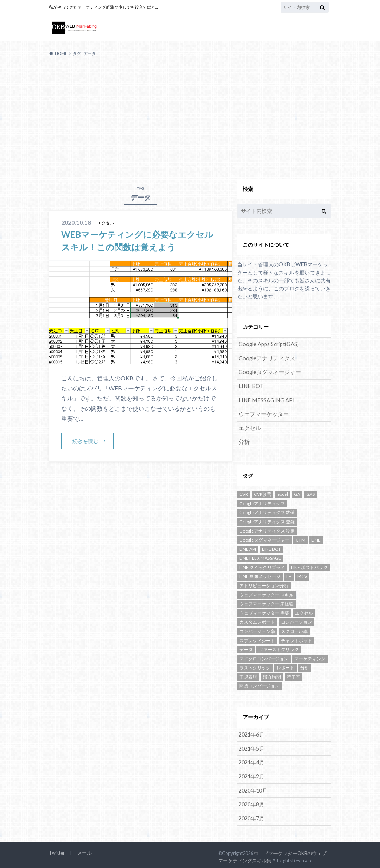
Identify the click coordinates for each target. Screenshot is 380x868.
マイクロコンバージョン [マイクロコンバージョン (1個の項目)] (264, 656)
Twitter (57, 849)
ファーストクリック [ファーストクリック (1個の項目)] (279, 648)
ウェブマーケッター (262, 413)
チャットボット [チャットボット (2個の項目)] (297, 638)
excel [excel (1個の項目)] (283, 492)
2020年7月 (251, 815)
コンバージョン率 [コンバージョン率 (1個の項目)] (257, 629)
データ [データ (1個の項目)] (246, 648)
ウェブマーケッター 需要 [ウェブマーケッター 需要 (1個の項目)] (264, 611)
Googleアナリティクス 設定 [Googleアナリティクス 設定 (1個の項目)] (267, 529)
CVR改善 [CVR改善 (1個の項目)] (263, 492)
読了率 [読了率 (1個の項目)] (294, 675)
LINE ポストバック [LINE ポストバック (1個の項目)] (309, 565)
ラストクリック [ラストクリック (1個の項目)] (255, 666)
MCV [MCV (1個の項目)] (302, 574)
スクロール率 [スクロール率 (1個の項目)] (294, 629)
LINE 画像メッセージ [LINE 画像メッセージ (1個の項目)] (260, 574)
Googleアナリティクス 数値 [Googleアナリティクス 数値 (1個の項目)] (267, 511)
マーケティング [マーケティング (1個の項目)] (310, 656)
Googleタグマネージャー (268, 372)
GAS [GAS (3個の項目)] (310, 492)
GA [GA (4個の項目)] (297, 492)
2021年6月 (251, 733)
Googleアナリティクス (266, 358)
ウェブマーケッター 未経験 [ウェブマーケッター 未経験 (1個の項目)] (266, 602)
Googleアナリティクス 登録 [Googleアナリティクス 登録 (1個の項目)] (267, 520)
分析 (244, 440)
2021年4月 (251, 760)
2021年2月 (251, 774)
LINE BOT (250, 385)
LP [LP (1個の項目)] (289, 574)
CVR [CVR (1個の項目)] (244, 492)
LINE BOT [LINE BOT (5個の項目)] (271, 547)
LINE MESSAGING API (265, 399)
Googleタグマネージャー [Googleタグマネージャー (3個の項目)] (264, 538)
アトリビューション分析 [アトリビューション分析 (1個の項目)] (264, 584)
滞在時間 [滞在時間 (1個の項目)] (272, 675)
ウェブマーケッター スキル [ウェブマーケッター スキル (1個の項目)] (266, 593)
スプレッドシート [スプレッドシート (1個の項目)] (257, 638)
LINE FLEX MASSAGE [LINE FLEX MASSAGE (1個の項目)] (260, 556)
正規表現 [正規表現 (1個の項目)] (248, 675)
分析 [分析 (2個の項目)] (305, 666)
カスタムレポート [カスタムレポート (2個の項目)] (257, 620)
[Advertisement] (190, 118)
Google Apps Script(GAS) (269, 344)
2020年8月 (251, 801)
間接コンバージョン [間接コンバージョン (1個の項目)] (259, 684)
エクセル (249, 427)
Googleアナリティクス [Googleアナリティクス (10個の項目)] (262, 502)
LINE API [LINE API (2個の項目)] (248, 547)
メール (84, 849)
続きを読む (85, 441)
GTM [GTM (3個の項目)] (300, 538)
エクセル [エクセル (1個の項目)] (304, 611)
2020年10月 (253, 788)
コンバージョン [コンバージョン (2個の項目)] (297, 620)
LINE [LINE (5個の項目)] (316, 538)
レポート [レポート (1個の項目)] (285, 666)
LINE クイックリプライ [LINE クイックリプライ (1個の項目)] (262, 565)
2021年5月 (251, 746)
